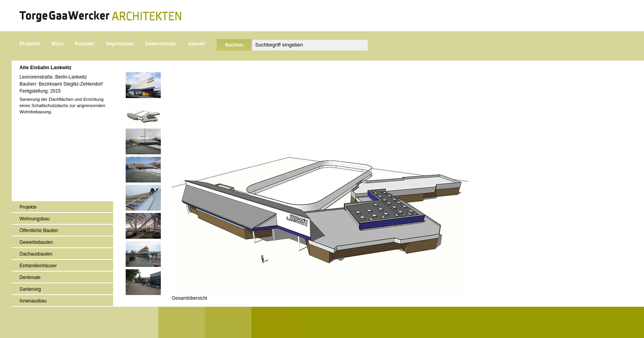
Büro (58, 44)
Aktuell (196, 44)
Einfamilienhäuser (38, 266)
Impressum (120, 44)
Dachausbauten (36, 254)
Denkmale (30, 277)
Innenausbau (33, 301)
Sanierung (30, 289)
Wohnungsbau (35, 219)
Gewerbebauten (36, 242)
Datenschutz (160, 44)
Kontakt (85, 44)
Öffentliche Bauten (39, 231)
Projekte (30, 44)
